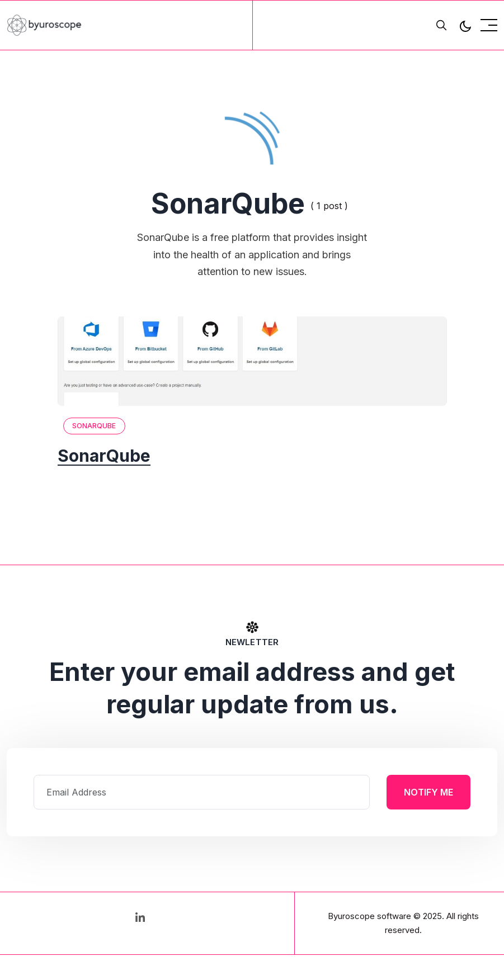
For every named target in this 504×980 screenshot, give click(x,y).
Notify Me (428, 792)
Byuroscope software (369, 916)
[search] (441, 25)
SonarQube (94, 426)
